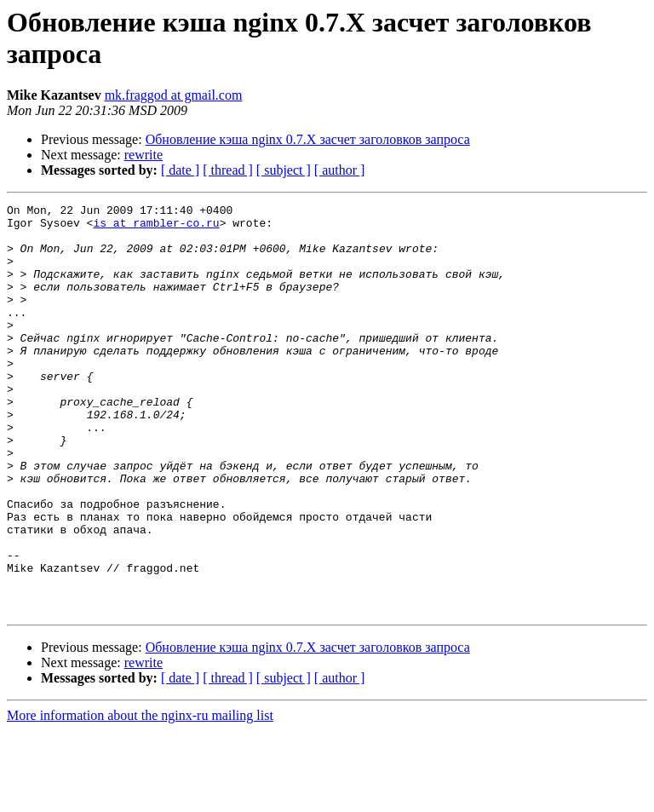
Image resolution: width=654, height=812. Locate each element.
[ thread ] (228, 170)
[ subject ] (284, 170)
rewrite (143, 155)
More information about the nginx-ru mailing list (140, 797)
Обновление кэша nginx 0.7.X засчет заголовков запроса (308, 139)
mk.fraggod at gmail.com (174, 95)
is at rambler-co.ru (156, 227)
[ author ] (340, 170)
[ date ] (180, 170)
